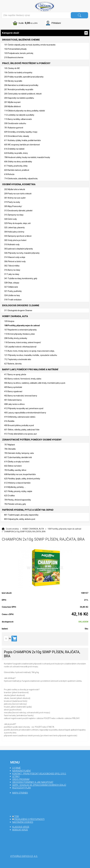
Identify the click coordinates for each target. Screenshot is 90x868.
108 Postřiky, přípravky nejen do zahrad (64, 529)
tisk (17, 816)
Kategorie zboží (45, 33)
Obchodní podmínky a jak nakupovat (33, 782)
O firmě (16, 768)
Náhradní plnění (21, 771)
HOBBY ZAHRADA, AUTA (33, 529)
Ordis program (21, 779)
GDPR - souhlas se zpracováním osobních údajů (39, 785)
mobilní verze (20, 830)
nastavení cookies (23, 822)
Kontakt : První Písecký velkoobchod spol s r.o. (39, 774)
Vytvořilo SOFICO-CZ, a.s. (24, 856)
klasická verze (21, 827)
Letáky (16, 776)
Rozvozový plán (21, 788)
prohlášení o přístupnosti (29, 819)
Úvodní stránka (12, 529)
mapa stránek (20, 793)
